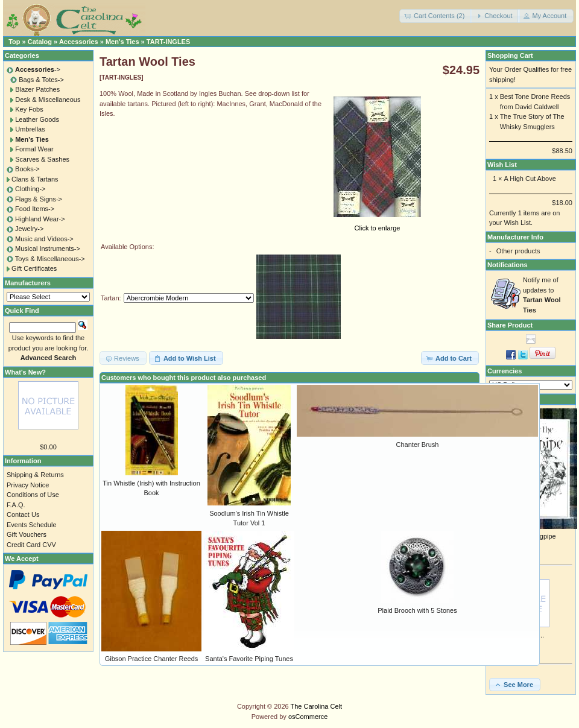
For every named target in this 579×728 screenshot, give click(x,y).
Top (14, 42)
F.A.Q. (16, 505)
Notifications (508, 265)
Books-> (27, 169)
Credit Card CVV (31, 545)
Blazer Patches (37, 89)
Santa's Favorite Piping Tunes (249, 659)
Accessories (79, 42)
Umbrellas (30, 129)
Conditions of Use (33, 495)
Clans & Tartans (35, 179)
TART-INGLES (169, 42)
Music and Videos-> (44, 239)
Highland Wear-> (40, 219)
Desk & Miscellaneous (48, 100)
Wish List (502, 165)
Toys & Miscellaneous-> (50, 259)
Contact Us (23, 514)
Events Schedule (32, 525)
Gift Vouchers (27, 534)
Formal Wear (34, 149)
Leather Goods (37, 119)
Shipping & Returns (35, 475)
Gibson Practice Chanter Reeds (152, 659)
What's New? (25, 372)
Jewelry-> (29, 229)
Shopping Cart (510, 55)
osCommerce (308, 717)
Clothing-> (30, 189)
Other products (518, 251)
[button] (435, 16)
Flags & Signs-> (39, 199)
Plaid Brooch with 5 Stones (417, 610)
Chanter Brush (418, 445)
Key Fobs (29, 109)
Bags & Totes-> (41, 80)
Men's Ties (122, 42)
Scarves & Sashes (42, 159)
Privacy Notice (28, 485)
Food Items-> (35, 209)
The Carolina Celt (317, 706)
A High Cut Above (530, 179)
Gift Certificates (34, 268)
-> (38, 69)
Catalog (40, 42)
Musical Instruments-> (48, 248)
